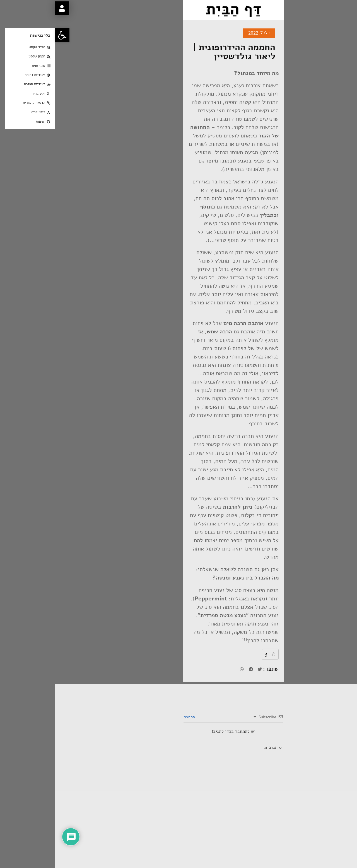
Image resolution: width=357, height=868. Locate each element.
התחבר (135, 717)
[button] (7, 35)
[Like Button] (218, 654)
